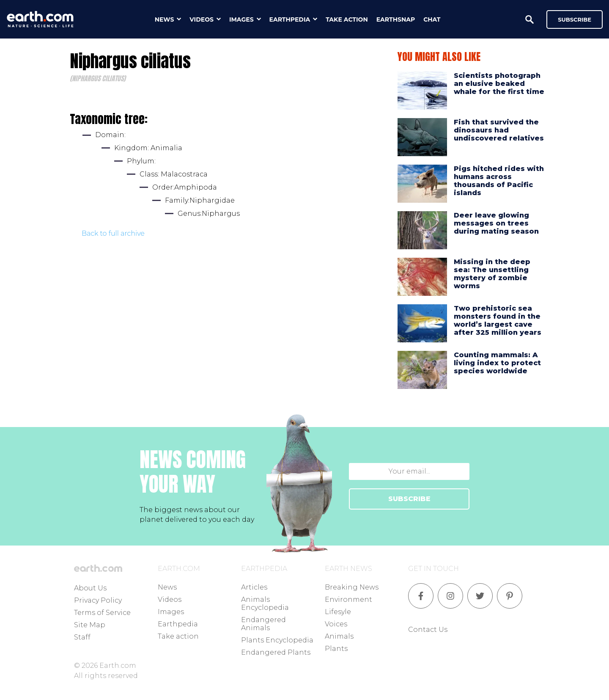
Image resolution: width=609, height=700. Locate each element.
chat (432, 19)
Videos (170, 599)
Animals (339, 636)
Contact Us (428, 630)
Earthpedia (178, 624)
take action (347, 19)
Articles (254, 587)
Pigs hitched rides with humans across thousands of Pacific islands (499, 181)
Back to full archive (113, 233)
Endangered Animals (263, 624)
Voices (336, 624)
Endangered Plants (276, 652)
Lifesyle (338, 612)
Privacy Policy (98, 600)
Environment (348, 599)
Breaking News (352, 587)
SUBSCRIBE (409, 499)
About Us (90, 588)
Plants (336, 649)
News (167, 587)
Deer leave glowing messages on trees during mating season (496, 223)
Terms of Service (102, 613)
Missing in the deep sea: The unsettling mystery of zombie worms (492, 274)
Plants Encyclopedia (277, 640)
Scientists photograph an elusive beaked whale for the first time (499, 84)
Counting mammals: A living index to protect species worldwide (497, 363)
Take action (178, 636)
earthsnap (396, 19)
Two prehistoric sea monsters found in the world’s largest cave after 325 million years (498, 321)
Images (171, 612)
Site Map (90, 625)
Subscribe (575, 19)
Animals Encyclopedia (265, 604)
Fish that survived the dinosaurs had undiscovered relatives (499, 130)
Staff (82, 637)
